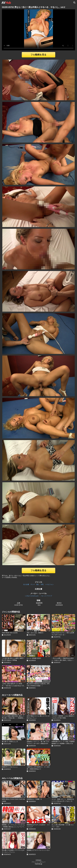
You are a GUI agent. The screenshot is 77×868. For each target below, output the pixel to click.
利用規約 (38, 860)
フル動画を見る (38, 55)
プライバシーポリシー (38, 862)
